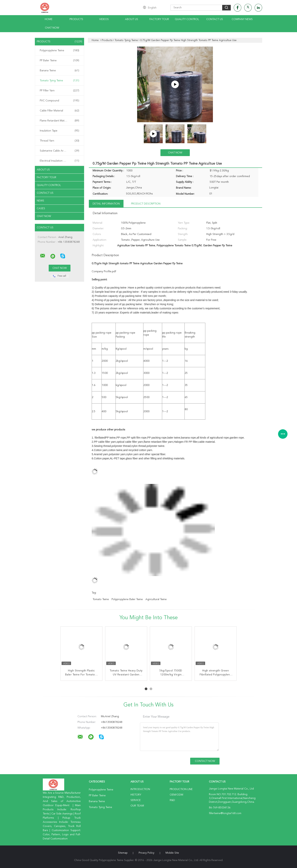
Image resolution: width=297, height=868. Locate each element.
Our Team (137, 806)
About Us (132, 19)
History (136, 795)
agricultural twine (156, 599)
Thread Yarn (59, 141)
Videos (104, 19)
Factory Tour (159, 19)
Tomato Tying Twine (59, 81)
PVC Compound (59, 101)
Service (136, 800)
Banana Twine (59, 71)
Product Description (146, 204)
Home (49, 19)
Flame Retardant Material (59, 121)
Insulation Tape (59, 131)
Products (76, 19)
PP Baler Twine (59, 61)
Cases (41, 208)
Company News (242, 19)
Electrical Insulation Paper (59, 161)
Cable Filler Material (59, 111)
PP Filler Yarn (59, 91)
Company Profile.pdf (104, 271)
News (40, 201)
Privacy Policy (147, 853)
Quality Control (187, 19)
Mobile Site (172, 853)
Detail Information (106, 204)
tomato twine (101, 599)
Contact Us (215, 19)
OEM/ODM (176, 795)
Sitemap (123, 853)
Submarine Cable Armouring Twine (60, 151)
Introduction (140, 789)
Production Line (181, 789)
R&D (172, 800)
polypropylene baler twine (127, 599)
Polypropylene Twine (59, 51)
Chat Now (52, 28)
